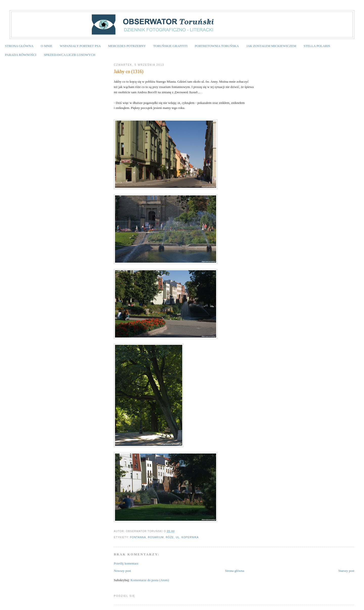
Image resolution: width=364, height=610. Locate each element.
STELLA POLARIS (317, 46)
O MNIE (47, 46)
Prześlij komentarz (126, 563)
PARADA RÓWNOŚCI (21, 55)
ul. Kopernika (187, 537)
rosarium (156, 537)
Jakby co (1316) (129, 72)
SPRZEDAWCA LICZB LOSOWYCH (70, 55)
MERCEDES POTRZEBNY (127, 46)
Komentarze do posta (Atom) (150, 580)
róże (170, 537)
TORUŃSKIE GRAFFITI (170, 46)
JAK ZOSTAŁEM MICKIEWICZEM (271, 46)
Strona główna (234, 571)
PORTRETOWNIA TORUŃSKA (217, 46)
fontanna (138, 537)
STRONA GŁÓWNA (19, 46)
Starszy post (346, 571)
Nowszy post (122, 571)
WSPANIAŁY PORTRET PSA (80, 46)
